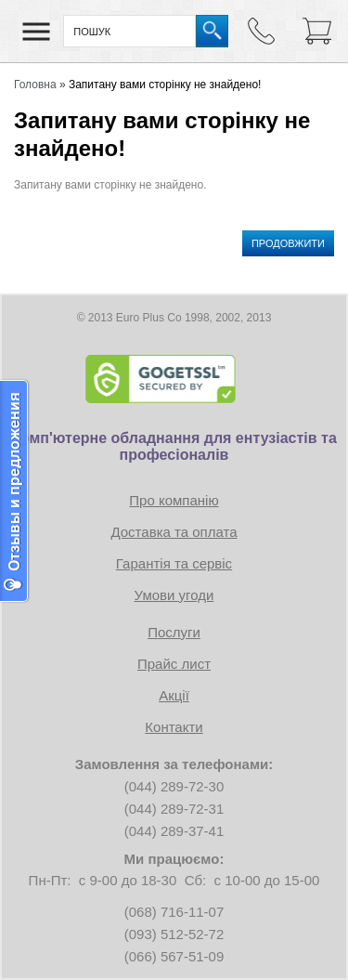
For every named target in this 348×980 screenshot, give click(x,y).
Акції (174, 695)
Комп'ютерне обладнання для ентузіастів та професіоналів (174, 446)
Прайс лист (174, 664)
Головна (35, 85)
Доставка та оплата (174, 532)
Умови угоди (174, 595)
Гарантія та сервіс (174, 563)
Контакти (174, 727)
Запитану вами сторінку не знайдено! (165, 85)
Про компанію (174, 500)
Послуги (174, 632)
